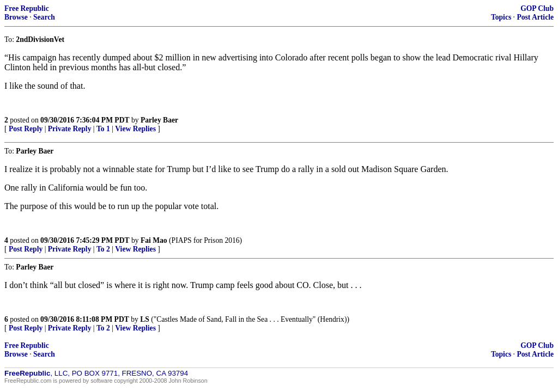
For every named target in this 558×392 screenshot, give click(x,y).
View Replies (135, 129)
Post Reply (26, 129)
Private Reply (70, 129)
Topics (501, 17)
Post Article (535, 17)
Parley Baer (159, 120)
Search (44, 17)
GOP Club (537, 8)
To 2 (103, 249)
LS (145, 319)
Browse (16, 17)
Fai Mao (154, 240)
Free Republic (27, 8)
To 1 (103, 129)
